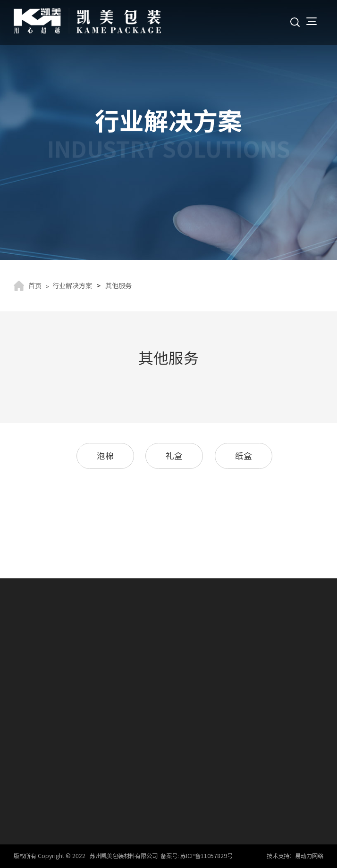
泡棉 (105, 455)
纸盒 (244, 455)
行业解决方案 (72, 285)
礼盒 (174, 455)
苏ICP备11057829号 (206, 856)
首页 (35, 285)
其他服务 (118, 285)
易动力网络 (309, 856)
